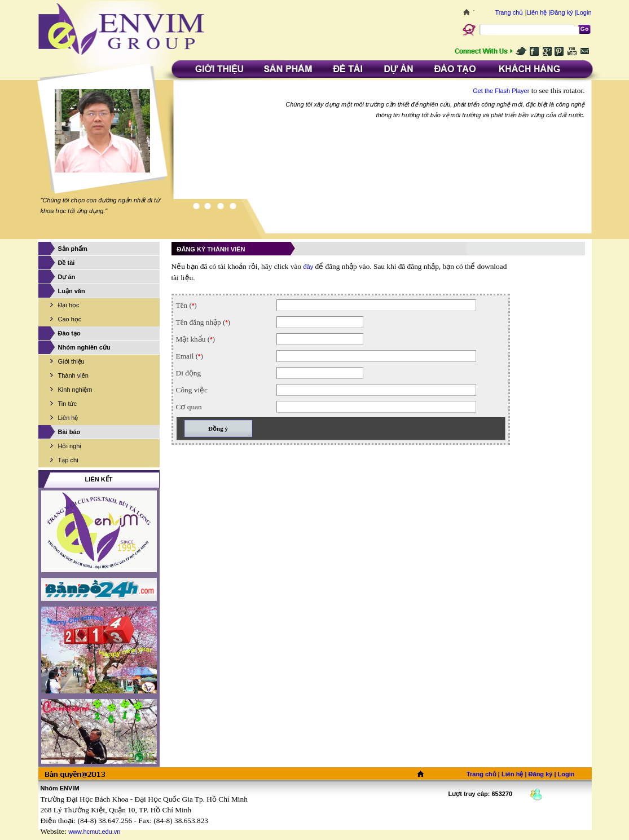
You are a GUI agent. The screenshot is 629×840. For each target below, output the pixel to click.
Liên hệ (68, 418)
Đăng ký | (563, 12)
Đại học (69, 305)
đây (308, 267)
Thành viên (73, 375)
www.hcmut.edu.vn (94, 832)
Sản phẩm (73, 249)
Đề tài (67, 263)
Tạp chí (69, 460)
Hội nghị (70, 446)
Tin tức (68, 404)
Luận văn (72, 291)
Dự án (67, 277)
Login (584, 12)
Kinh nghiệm (75, 390)
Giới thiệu (71, 361)
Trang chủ (509, 12)
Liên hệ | (538, 12)
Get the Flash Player (501, 91)
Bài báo (69, 432)
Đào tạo (69, 333)
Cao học (70, 319)
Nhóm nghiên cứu (84, 347)
